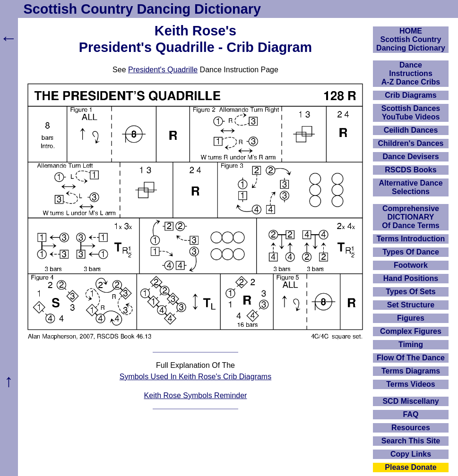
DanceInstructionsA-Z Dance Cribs (411, 73)
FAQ (411, 414)
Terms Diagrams (411, 371)
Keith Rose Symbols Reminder (196, 395)
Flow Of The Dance (411, 358)
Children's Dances (411, 143)
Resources (411, 428)
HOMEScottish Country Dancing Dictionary (411, 39)
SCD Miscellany (410, 401)
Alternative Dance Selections (410, 187)
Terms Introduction (411, 239)
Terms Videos (410, 384)
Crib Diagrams (410, 95)
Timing (411, 344)
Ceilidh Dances (411, 130)
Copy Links (411, 454)
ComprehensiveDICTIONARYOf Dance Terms (411, 217)
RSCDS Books (410, 170)
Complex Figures (411, 331)
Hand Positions (411, 278)
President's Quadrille (163, 70)
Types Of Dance (411, 252)
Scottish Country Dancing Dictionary (142, 9)
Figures (411, 318)
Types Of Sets (411, 292)
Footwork (411, 265)
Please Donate (410, 467)
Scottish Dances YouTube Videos (411, 113)
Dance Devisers (410, 157)
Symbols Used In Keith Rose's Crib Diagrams (195, 377)
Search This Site (411, 441)
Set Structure (411, 305)
